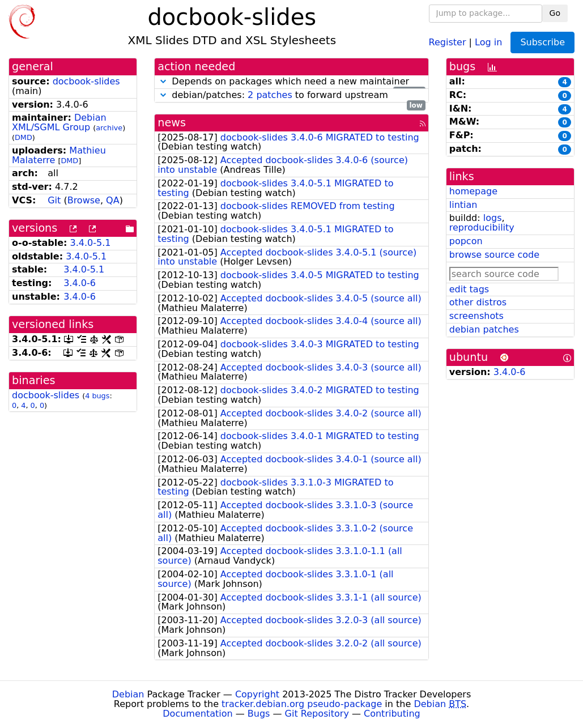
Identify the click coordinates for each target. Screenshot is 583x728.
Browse (84, 200)
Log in (488, 42)
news (172, 123)
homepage (473, 191)
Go (555, 13)
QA (113, 200)
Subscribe (542, 42)
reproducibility (482, 227)
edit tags (469, 289)
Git (54, 200)
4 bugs (97, 396)
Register (448, 42)
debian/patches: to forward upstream (291, 95)
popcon (466, 241)
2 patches (270, 95)
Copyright (257, 694)
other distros (478, 302)
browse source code (494, 255)
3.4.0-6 (80, 283)
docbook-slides (86, 81)
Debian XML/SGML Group (59, 122)
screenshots (476, 316)
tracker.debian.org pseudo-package (302, 704)
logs (493, 218)
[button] (163, 81)
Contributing (392, 714)
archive (109, 128)
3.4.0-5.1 (91, 243)
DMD (24, 137)
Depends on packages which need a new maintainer (291, 82)
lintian (463, 205)
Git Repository (317, 714)
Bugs (259, 714)
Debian (128, 694)
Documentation (197, 714)
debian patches (484, 329)
